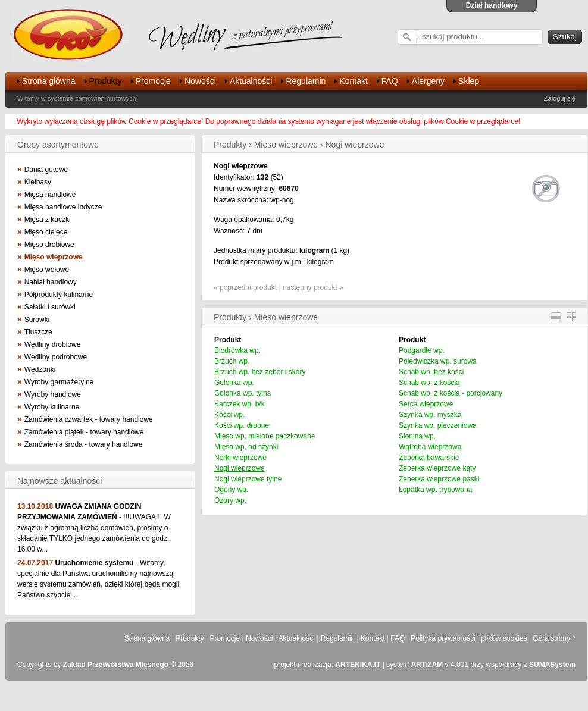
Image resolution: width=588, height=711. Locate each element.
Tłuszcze (38, 332)
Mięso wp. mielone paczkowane (265, 436)
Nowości (200, 81)
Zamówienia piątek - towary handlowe (84, 432)
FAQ (390, 81)
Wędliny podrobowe (56, 357)
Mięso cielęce (46, 232)
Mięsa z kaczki (48, 220)
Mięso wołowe (47, 270)
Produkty (106, 81)
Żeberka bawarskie (429, 458)
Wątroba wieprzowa (430, 447)
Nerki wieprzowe (240, 458)
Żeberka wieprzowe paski (439, 479)
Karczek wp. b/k (240, 404)
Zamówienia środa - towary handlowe (84, 444)
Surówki (37, 320)
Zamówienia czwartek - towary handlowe (89, 419)
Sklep (469, 81)
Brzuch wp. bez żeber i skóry (260, 372)
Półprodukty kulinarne (59, 295)
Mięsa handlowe (50, 195)
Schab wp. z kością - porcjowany (451, 393)
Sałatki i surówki (50, 307)
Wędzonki (40, 369)
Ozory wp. (230, 500)
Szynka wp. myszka (430, 415)
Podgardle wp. (422, 350)
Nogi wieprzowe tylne (248, 479)
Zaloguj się (560, 98)
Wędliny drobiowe (53, 344)
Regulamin (306, 81)
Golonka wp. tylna (243, 393)
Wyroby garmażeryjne (59, 382)
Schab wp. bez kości (431, 372)
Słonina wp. (417, 436)
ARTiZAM (427, 665)
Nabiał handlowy (51, 282)
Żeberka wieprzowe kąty (437, 468)
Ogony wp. (231, 490)
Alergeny (428, 81)
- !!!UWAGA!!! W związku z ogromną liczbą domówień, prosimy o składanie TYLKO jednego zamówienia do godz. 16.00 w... (94, 528)
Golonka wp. (234, 383)
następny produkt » (313, 287)
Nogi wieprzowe (240, 468)
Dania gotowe (46, 170)
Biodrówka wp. (237, 350)
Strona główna (49, 81)
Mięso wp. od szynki (246, 447)
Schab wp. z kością (429, 383)
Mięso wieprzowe (54, 257)
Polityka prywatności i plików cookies (469, 638)
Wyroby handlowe (53, 394)
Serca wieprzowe (426, 404)
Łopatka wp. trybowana (435, 490)
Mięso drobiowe (49, 245)
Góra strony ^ (554, 638)
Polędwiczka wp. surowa (438, 361)
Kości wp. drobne (242, 425)
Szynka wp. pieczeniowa (438, 425)
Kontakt (353, 81)
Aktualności (251, 81)
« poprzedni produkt (245, 287)
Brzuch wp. (232, 361)
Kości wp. (229, 415)
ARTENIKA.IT (358, 665)
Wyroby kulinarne (52, 407)
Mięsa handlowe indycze (63, 207)
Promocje (153, 81)
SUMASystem (552, 665)
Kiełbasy (38, 182)
